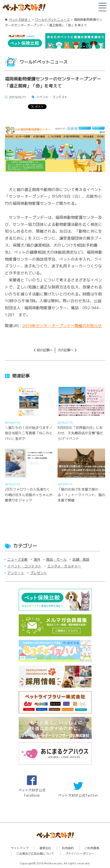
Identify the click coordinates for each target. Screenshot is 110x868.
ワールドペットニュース (52, 20)
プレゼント (39, 573)
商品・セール (56, 559)
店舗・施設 (81, 559)
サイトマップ (20, 848)
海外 (37, 559)
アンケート (16, 573)
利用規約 (68, 848)
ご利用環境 (92, 848)
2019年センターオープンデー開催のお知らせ (62, 326)
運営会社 (45, 848)
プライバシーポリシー (80, 854)
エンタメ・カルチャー (64, 566)
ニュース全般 (17, 559)
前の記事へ (45, 350)
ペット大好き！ (20, 20)
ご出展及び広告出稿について (35, 854)
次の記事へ (65, 350)
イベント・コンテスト (24, 566)
